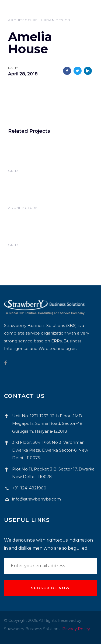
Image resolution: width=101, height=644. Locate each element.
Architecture (23, 20)
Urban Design (56, 20)
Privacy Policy (76, 629)
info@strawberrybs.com (36, 499)
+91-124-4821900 (29, 488)
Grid (13, 171)
